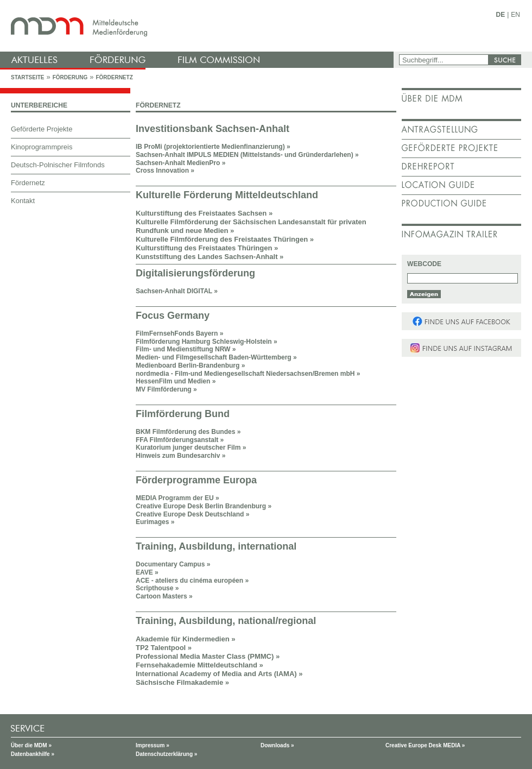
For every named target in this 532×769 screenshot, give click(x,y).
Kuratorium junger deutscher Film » (191, 447)
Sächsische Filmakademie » (182, 682)
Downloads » (277, 745)
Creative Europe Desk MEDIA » (425, 745)
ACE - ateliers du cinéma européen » (192, 581)
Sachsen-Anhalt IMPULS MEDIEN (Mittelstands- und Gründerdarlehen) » (247, 155)
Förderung (70, 77)
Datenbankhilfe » (33, 754)
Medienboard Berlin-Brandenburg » (190, 365)
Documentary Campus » (173, 564)
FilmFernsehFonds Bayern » (179, 333)
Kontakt (23, 201)
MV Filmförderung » (166, 389)
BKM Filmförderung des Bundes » (188, 432)
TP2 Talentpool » (164, 648)
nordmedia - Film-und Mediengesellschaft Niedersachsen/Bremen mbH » (248, 374)
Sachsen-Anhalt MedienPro (180, 163)
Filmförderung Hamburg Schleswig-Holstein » (207, 342)
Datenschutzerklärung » (166, 754)
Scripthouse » (157, 588)
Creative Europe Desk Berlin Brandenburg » (204, 506)
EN (515, 15)
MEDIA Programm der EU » (178, 498)
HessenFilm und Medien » (176, 381)
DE (501, 15)
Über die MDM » (31, 745)
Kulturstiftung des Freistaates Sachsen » (204, 213)
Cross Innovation (162, 171)
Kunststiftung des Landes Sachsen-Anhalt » (210, 257)
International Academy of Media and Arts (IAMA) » (219, 674)
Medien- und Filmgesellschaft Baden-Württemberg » (216, 357)
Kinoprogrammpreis (42, 147)
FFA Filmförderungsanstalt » (180, 440)
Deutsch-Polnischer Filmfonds (58, 165)
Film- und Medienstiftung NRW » (186, 349)
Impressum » (153, 745)
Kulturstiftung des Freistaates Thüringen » (207, 248)
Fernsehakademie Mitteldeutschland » (199, 665)
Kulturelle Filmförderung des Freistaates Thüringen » (225, 239)
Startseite (27, 77)
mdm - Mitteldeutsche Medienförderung (198, 26)
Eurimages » (155, 522)
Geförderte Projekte (42, 129)
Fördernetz (114, 77)
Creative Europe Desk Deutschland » (192, 514)
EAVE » (147, 572)
